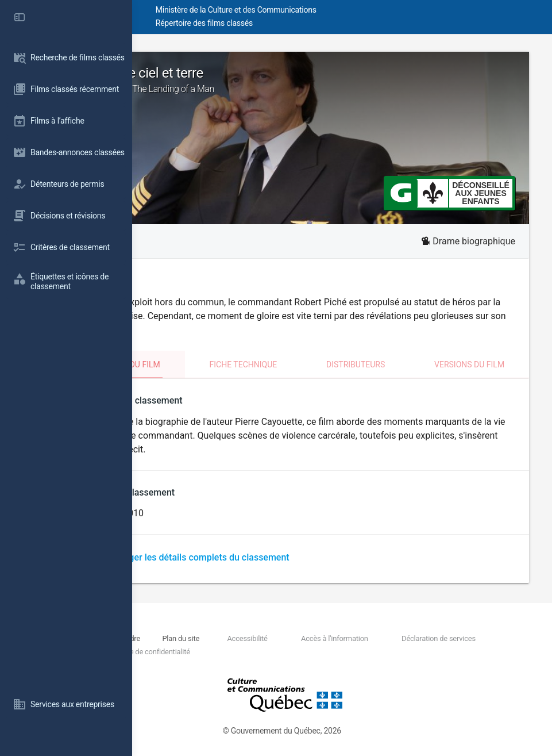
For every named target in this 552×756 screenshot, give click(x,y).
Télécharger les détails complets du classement (294, 557)
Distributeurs (394, 364)
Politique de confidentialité (240, 652)
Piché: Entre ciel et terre (342, 80)
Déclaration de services (449, 638)
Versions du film (482, 364)
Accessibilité (299, 638)
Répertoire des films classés (307, 23)
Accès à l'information (366, 638)
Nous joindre (213, 638)
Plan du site (253, 638)
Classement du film (208, 364)
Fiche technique (308, 364)
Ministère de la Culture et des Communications (339, 10)
